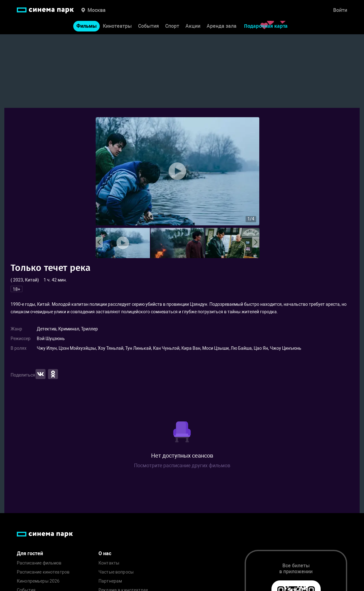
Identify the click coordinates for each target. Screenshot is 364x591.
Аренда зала (222, 28)
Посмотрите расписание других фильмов (182, 466)
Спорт (172, 28)
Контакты (109, 563)
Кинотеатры (117, 28)
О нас (105, 553)
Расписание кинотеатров (43, 572)
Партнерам (110, 581)
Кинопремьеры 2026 (38, 581)
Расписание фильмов (39, 563)
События (148, 28)
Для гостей (30, 553)
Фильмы (86, 28)
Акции (193, 28)
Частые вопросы (116, 572)
